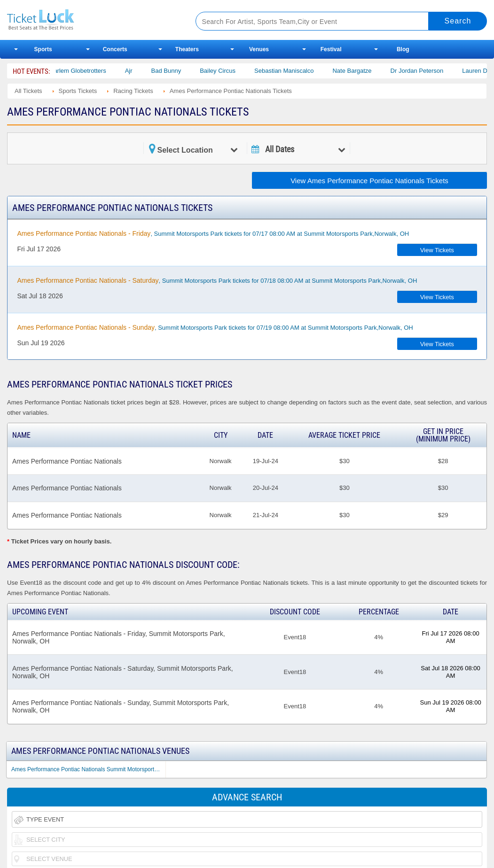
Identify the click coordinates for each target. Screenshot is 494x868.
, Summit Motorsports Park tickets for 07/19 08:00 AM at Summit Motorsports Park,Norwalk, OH (215, 327)
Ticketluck (91, 20)
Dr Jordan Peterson (424, 71)
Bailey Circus (225, 71)
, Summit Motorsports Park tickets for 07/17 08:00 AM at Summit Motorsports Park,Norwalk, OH (213, 233)
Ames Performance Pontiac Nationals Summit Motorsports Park (88, 769)
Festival (331, 49)
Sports (43, 49)
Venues (259, 49)
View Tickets (437, 250)
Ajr (135, 71)
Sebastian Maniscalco (290, 71)
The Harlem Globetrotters (78, 71)
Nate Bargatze (359, 71)
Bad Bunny (173, 71)
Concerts (115, 49)
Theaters (187, 49)
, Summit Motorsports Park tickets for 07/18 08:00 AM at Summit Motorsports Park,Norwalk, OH (217, 280)
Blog (403, 49)
